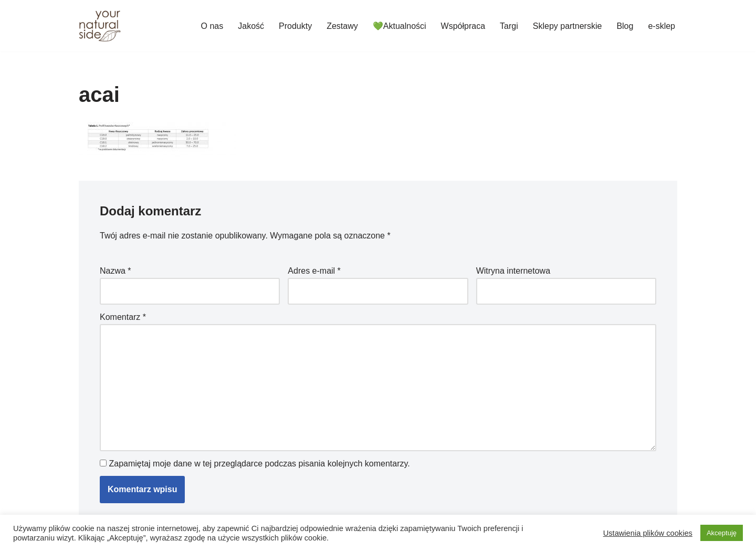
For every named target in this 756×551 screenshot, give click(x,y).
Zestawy (342, 26)
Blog (625, 26)
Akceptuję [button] (722, 533)
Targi (509, 26)
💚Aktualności (400, 26)
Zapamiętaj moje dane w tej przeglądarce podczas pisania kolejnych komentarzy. (259, 464)
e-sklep (661, 26)
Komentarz (123, 317)
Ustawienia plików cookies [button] (648, 533)
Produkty (295, 26)
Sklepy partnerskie (568, 26)
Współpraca (463, 26)
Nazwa (115, 271)
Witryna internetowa (513, 271)
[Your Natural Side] (100, 26)
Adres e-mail (314, 271)
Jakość (251, 26)
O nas (212, 26)
